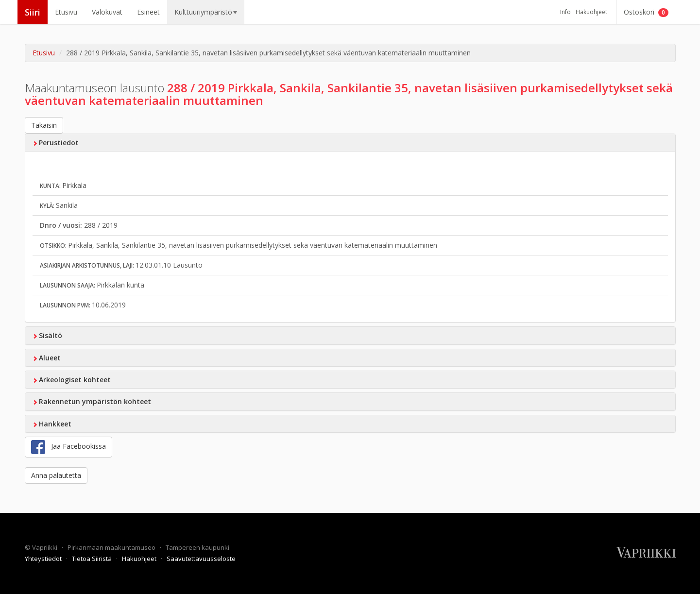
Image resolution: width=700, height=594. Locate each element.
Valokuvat (107, 12)
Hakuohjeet (591, 12)
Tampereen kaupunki (197, 547)
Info (565, 12)
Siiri (33, 12)
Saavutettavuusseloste (201, 559)
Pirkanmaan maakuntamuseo (112, 547)
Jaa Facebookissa (68, 447)
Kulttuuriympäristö (206, 12)
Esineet (148, 12)
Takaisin (44, 125)
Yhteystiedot (44, 559)
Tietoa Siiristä (93, 559)
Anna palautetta (56, 475)
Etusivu (66, 12)
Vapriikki (45, 547)
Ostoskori (646, 12)
